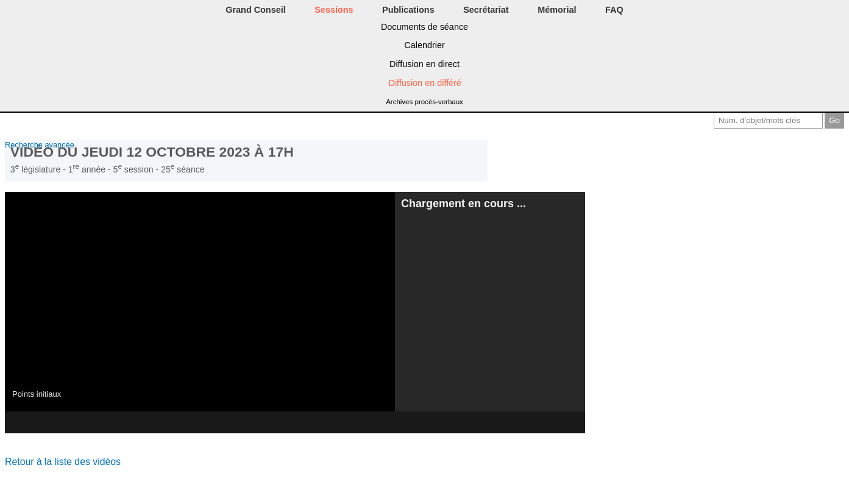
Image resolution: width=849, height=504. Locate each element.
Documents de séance (424, 27)
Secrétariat (486, 10)
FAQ (614, 10)
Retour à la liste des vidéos (63, 462)
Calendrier (424, 45)
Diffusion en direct (424, 64)
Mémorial (557, 10)
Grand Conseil (255, 10)
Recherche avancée (40, 145)
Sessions (334, 10)
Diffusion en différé (424, 83)
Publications (408, 10)
